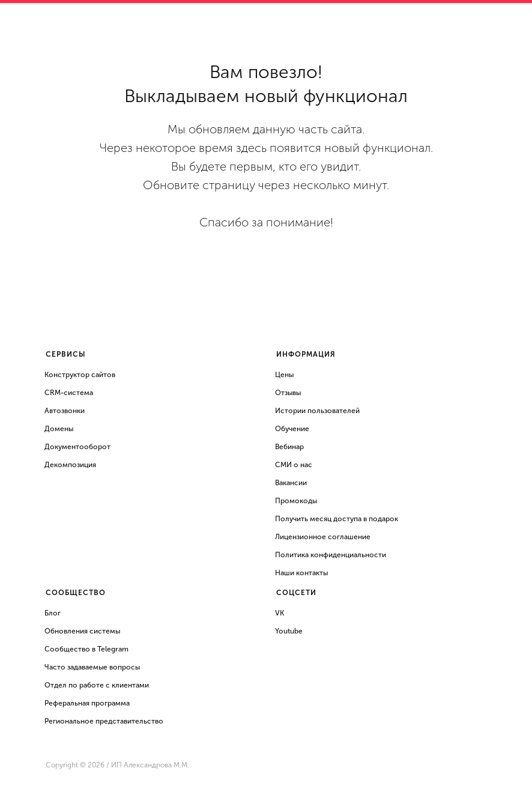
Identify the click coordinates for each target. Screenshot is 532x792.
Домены (59, 429)
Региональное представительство (104, 721)
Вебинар (289, 447)
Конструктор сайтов (80, 375)
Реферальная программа (87, 703)
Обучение (292, 429)
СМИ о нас (294, 465)
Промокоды (296, 501)
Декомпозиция (70, 465)
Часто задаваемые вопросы (92, 667)
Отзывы (288, 393)
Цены (284, 375)
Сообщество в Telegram (86, 649)
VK (280, 613)
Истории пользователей (317, 411)
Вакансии (291, 483)
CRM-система (69, 393)
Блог (53, 613)
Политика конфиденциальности (331, 555)
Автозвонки (65, 411)
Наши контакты (301, 573)
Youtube (289, 631)
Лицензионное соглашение (323, 537)
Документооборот (77, 447)
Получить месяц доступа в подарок (337, 519)
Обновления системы (82, 631)
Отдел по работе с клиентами (97, 685)
